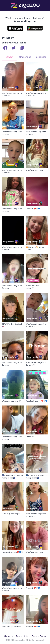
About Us (9, 636)
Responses (41, 57)
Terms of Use (23, 636)
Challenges (25, 57)
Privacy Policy (39, 636)
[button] (22, 48)
